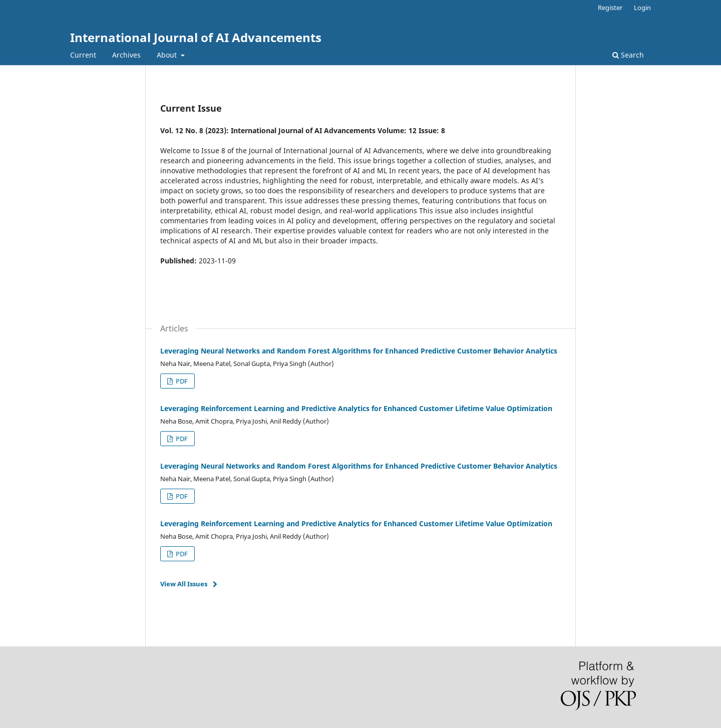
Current (83, 55)
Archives (126, 55)
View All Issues (184, 584)
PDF (181, 381)
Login (642, 8)
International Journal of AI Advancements (196, 37)
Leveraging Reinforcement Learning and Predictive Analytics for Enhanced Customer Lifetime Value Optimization (356, 408)
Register (610, 8)
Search (628, 55)
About (168, 55)
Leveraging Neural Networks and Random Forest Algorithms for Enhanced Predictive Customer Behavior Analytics (359, 351)
